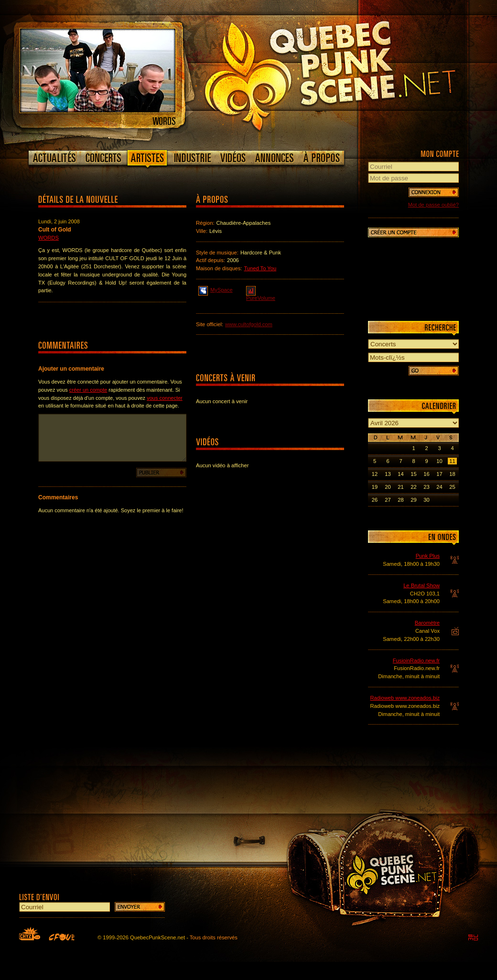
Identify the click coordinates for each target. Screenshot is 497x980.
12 (375, 474)
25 (452, 487)
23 (426, 487)
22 (413, 487)
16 (426, 474)
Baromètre (427, 623)
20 (388, 487)
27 (388, 500)
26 (375, 500)
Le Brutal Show (421, 585)
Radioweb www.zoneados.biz (405, 698)
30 (426, 500)
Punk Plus (428, 556)
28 (400, 500)
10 (439, 461)
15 (413, 474)
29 (413, 500)
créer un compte (88, 390)
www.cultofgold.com (249, 324)
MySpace (216, 289)
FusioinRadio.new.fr (416, 661)
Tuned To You (260, 268)
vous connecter (165, 398)
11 (452, 461)
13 (388, 474)
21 (400, 487)
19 (375, 487)
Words (49, 238)
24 (439, 487)
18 (452, 474)
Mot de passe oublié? (433, 205)
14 (400, 474)
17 (439, 474)
